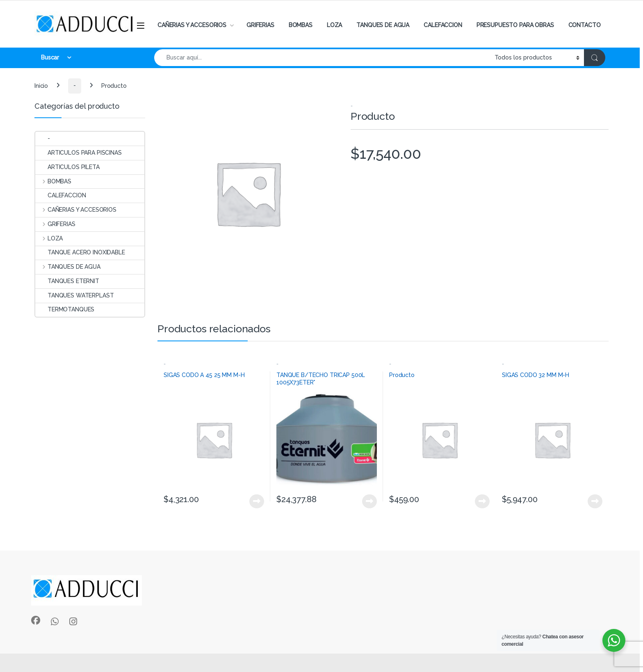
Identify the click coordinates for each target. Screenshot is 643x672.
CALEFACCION (443, 25)
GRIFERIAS (260, 25)
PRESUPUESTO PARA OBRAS (515, 25)
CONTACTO (585, 25)
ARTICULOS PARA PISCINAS (79, 153)
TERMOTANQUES (65, 309)
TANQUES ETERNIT (67, 281)
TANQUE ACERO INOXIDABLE (80, 252)
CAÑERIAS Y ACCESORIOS (192, 25)
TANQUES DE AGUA (383, 25)
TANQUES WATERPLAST (74, 295)
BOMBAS (301, 25)
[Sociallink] (36, 620)
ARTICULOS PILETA (67, 167)
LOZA (334, 25)
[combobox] (322, 58)
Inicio (41, 85)
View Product (257, 501)
